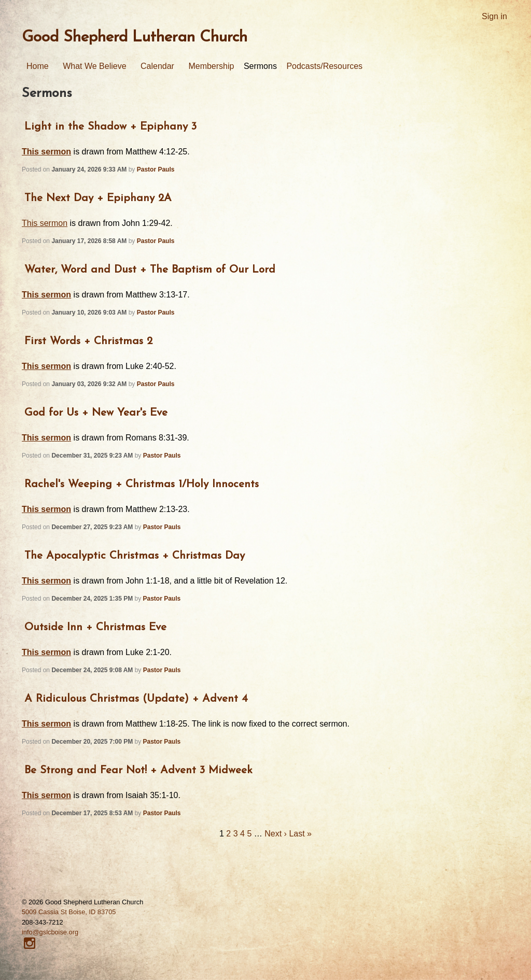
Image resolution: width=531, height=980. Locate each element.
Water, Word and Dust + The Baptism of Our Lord (150, 270)
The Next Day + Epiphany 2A (98, 198)
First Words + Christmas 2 (88, 341)
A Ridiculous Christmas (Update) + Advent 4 (136, 699)
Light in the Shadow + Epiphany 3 (110, 127)
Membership (211, 66)
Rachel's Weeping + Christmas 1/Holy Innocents (142, 484)
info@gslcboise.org (50, 932)
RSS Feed (524, 7)
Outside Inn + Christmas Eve (95, 627)
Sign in (494, 16)
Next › (276, 834)
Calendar (157, 66)
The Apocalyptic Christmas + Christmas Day (135, 556)
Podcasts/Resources (324, 66)
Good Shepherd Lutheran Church (135, 38)
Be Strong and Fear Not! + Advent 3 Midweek (138, 770)
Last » (300, 834)
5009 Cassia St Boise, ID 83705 (69, 912)
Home (38, 66)
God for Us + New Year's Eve (96, 413)
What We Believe (94, 66)
